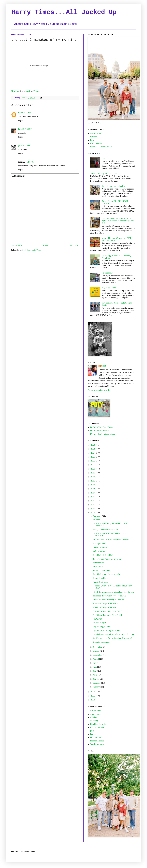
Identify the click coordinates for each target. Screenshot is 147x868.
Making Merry (99, 551)
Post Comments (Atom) (32, 250)
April (95, 675)
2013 (93, 497)
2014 (93, 493)
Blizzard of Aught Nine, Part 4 (105, 604)
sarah (28, 91)
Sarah (104, 366)
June (95, 667)
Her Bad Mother (97, 728)
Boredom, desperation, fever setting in (109, 596)
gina (20, 146)
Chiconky (94, 721)
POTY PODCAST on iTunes (101, 427)
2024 (93, 453)
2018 (93, 477)
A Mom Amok (96, 711)
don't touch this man (101, 571)
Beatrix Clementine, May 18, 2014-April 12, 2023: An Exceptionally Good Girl (118, 221)
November (98, 647)
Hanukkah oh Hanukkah (103, 555)
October (97, 651)
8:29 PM (26, 146)
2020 (93, 469)
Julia (92, 731)
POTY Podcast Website (100, 431)
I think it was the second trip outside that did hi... (113, 592)
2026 (93, 445)
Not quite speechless (101, 642)
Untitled (15, 91)
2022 (93, 461)
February (97, 683)
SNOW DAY (97, 619)
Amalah (94, 717)
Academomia (96, 714)
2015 (93, 489)
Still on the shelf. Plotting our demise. (108, 600)
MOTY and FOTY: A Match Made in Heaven (111, 540)
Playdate (94, 137)
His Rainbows (96, 143)
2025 (93, 449)
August (96, 659)
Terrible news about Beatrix (114, 186)
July (95, 663)
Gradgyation (95, 133)
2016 (93, 485)
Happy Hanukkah (100, 578)
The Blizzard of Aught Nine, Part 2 (107, 611)
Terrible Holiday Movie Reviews (104, 174)
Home (46, 245)
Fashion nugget (99, 623)
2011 (93, 505)
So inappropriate (100, 547)
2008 (93, 692)
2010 (93, 509)
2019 (93, 473)
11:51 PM (30, 162)
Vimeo (37, 91)
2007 (93, 696)
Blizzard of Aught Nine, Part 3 (105, 607)
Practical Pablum (97, 741)
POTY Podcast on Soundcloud (103, 434)
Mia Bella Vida (96, 738)
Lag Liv (93, 734)
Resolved (96, 520)
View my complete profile (99, 390)
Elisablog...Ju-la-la (98, 724)
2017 (93, 481)
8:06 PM (29, 129)
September (98, 655)
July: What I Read (109, 288)
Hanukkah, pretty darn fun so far (107, 574)
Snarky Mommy (97, 744)
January (97, 687)
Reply (20, 121)
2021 (93, 465)
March (96, 679)
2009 (93, 513)
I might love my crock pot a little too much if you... (114, 634)
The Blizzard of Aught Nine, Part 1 (107, 615)
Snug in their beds (100, 582)
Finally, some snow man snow (105, 530)
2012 (93, 501)
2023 (93, 457)
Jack (92, 140)
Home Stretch (98, 563)
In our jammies (99, 544)
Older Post (74, 245)
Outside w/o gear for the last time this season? (112, 638)
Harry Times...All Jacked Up (64, 12)
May (95, 671)
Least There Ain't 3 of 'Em (101, 147)
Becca (21, 113)
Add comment (18, 176)
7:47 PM (27, 113)
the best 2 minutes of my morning (107, 559)
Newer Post (17, 245)
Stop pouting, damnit (101, 627)
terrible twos (98, 567)
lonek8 (21, 129)
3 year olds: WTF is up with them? (107, 631)
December (98, 516)
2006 (93, 700)
